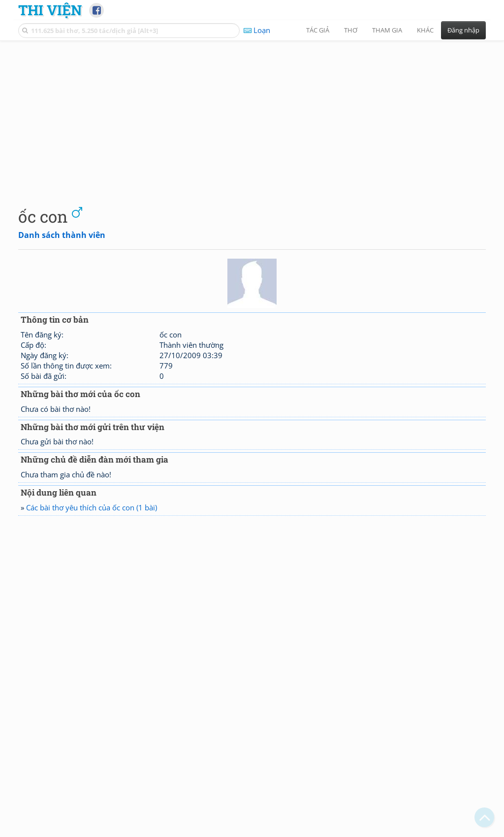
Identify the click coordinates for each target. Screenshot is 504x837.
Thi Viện (50, 10)
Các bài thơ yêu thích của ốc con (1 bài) (92, 507)
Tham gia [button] (387, 30)
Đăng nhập (463, 30)
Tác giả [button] (318, 30)
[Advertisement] (252, 116)
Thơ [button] (351, 30)
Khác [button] (425, 30)
